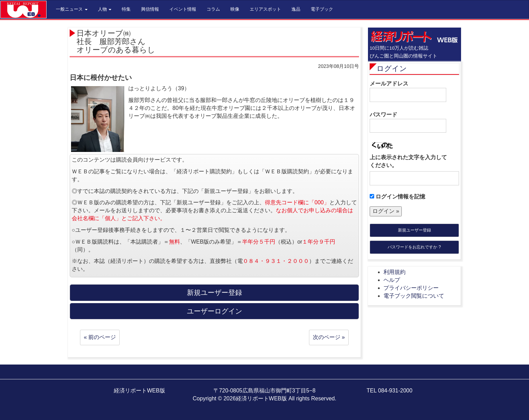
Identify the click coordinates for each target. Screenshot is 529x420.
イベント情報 (183, 9)
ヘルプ (392, 280)
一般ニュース (72, 9)
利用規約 (395, 272)
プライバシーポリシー (411, 288)
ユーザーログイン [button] (214, 311)
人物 (105, 9)
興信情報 (150, 9)
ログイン (392, 68)
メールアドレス (408, 91)
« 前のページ (100, 337)
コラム (213, 9)
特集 (126, 9)
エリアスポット (265, 9)
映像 (235, 9)
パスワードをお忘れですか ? (414, 247)
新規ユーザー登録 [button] (214, 293)
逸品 (296, 9)
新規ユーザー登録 (415, 230)
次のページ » (329, 337)
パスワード (408, 122)
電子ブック (322, 9)
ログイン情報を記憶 (397, 197)
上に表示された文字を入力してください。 (408, 161)
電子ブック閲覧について (414, 296)
